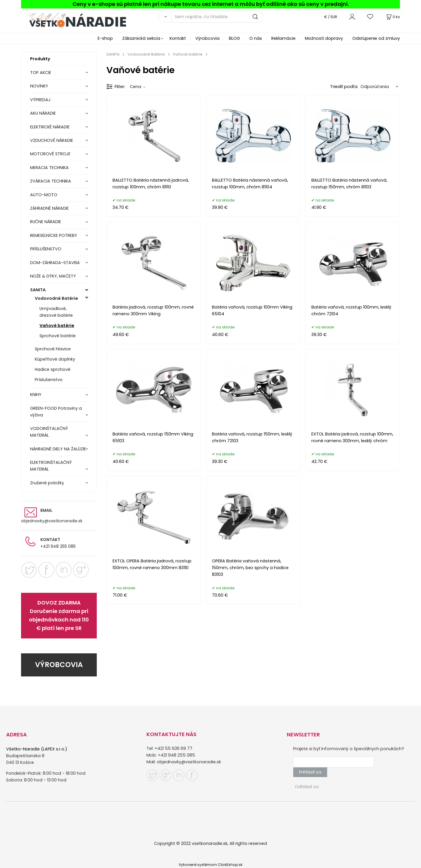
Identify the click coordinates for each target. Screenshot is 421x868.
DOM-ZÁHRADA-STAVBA (55, 263)
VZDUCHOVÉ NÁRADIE (52, 140)
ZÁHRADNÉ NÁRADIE (49, 208)
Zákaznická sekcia (141, 38)
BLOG (234, 38)
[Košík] (393, 17)
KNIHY (36, 395)
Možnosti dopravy (324, 38)
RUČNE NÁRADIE (46, 222)
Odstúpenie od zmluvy (376, 38)
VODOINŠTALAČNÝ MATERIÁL (49, 432)
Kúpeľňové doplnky (55, 359)
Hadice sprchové (53, 369)
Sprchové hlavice (53, 349)
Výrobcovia (207, 38)
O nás (256, 38)
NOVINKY (39, 86)
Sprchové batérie (58, 336)
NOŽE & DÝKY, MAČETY (53, 276)
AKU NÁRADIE (43, 113)
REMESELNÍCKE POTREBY (54, 235)
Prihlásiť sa (310, 772)
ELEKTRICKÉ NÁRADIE (50, 127)
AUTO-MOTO (44, 195)
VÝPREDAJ (40, 100)
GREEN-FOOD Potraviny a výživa (56, 412)
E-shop (105, 38)
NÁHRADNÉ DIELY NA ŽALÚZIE (58, 449)
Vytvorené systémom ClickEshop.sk (210, 865)
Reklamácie (283, 38)
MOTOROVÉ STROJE (50, 154)
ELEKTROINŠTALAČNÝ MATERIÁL (51, 466)
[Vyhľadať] (164, 17)
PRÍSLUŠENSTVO (46, 249)
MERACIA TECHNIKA (49, 168)
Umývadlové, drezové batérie (56, 312)
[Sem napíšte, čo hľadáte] (217, 17)
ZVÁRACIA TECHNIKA (51, 181)
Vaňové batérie (57, 325)
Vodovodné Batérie (56, 298)
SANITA (38, 290)
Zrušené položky (47, 483)
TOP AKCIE (41, 73)
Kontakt (178, 38)
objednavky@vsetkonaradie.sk (52, 521)
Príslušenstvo (49, 380)
